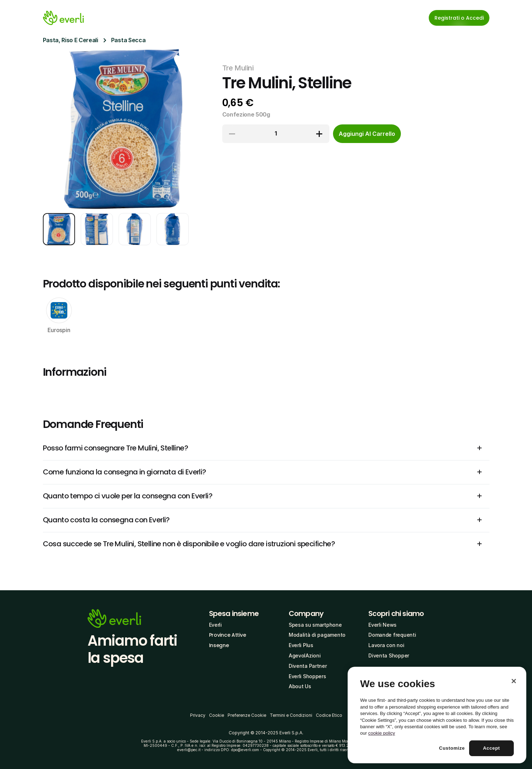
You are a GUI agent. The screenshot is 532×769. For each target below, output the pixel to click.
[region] (437, 715)
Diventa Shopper (389, 655)
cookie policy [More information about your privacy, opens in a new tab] (382, 733)
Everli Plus (301, 645)
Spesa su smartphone (315, 625)
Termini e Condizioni (291, 715)
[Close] (514, 681)
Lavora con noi (386, 645)
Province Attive (228, 635)
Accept (492, 748)
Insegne (219, 645)
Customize (452, 748)
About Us (300, 686)
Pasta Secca (128, 40)
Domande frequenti (392, 635)
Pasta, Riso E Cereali (71, 40)
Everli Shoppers (307, 676)
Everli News (382, 625)
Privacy (198, 715)
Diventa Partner (308, 666)
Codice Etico (329, 715)
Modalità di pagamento (317, 635)
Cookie (217, 715)
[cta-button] (367, 134)
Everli (215, 625)
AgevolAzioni (305, 655)
